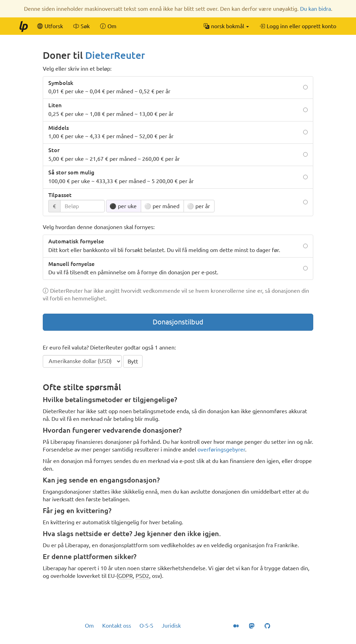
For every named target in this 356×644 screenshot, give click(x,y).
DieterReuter (115, 55)
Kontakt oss (117, 626)
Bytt (133, 361)
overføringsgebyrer (221, 449)
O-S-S (146, 626)
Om (89, 626)
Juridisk (171, 626)
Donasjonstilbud (178, 322)
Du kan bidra (315, 9)
